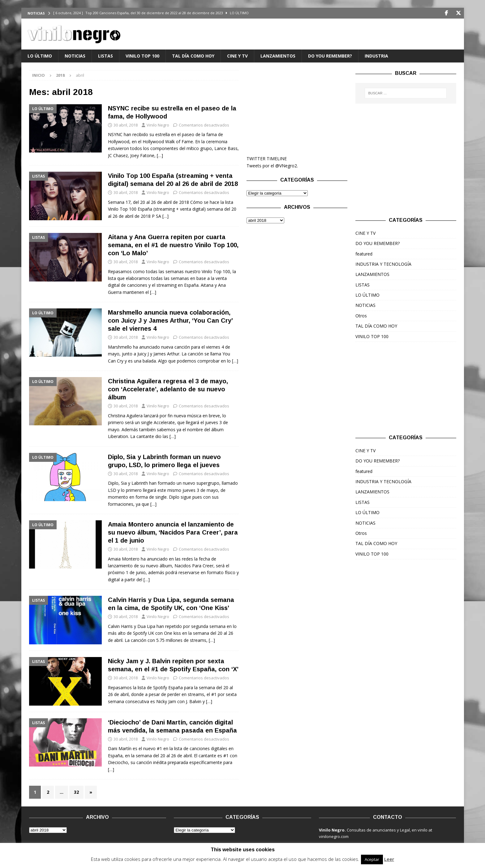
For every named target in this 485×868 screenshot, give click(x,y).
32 (76, 792)
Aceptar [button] (372, 859)
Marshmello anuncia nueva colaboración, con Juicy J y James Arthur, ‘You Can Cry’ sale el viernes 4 (170, 320)
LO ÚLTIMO (40, 56)
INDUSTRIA (376, 56)
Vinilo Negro (158, 125)
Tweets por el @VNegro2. (272, 166)
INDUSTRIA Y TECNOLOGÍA (383, 264)
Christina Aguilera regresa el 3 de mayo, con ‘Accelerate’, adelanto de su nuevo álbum (168, 389)
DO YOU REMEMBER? (330, 56)
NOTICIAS (75, 56)
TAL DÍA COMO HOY (193, 56)
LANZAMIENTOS (278, 56)
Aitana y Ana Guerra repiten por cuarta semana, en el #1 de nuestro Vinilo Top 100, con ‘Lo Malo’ (173, 245)
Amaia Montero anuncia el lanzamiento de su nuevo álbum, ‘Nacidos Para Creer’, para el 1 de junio (173, 532)
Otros (361, 316)
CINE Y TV (237, 56)
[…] (160, 155)
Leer (389, 859)
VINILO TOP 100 (142, 56)
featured (364, 254)
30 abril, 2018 (126, 125)
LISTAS (105, 56)
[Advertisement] (297, 109)
